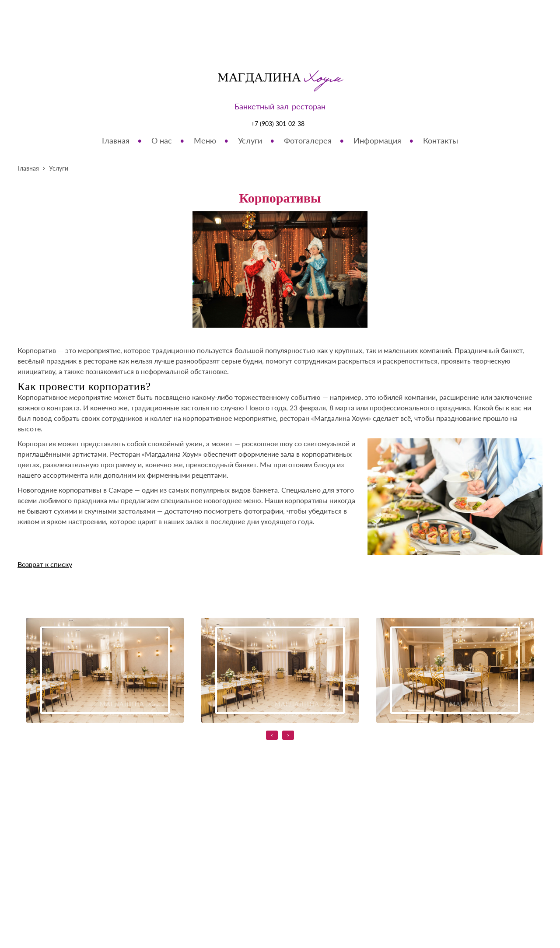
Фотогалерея (308, 140)
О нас (162, 140)
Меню (205, 140)
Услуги (250, 140)
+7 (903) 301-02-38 (278, 124)
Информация (377, 140)
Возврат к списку (45, 564)
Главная (116, 140)
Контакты (441, 140)
